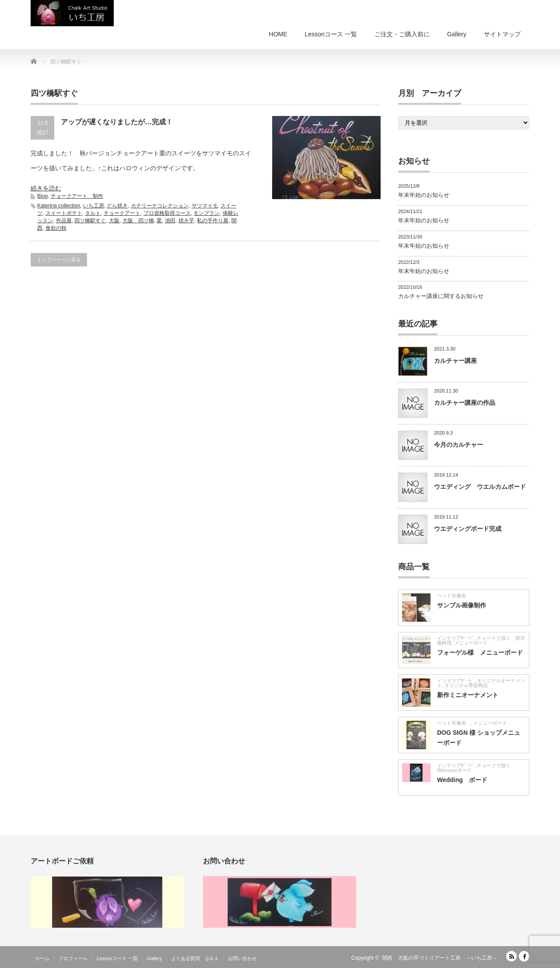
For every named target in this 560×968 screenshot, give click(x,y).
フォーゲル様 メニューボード (480, 652)
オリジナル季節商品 (469, 685)
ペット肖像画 (454, 596)
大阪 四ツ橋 (138, 221)
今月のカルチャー (458, 445)
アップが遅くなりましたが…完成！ (117, 122)
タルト (93, 213)
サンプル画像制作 (462, 605)
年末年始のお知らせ (424, 195)
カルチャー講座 (455, 361)
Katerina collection (59, 206)
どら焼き (117, 206)
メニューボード (471, 643)
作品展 (64, 221)
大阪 (114, 221)
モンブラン (206, 213)
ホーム (42, 958)
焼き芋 (186, 221)
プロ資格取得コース (167, 213)
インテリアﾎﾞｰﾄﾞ (456, 638)
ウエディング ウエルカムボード (480, 487)
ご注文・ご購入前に (402, 34)
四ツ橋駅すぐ (90, 221)
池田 (170, 221)
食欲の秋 (56, 228)
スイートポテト (64, 213)
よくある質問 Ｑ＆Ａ (195, 958)
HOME (278, 34)
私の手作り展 (213, 221)
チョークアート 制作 (77, 196)
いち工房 (94, 206)
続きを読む (46, 188)
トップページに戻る (59, 260)
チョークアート (122, 213)
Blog (42, 196)
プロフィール (73, 958)
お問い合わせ (242, 958)
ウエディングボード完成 (468, 529)
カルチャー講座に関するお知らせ (441, 296)
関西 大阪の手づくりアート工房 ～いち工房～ (440, 958)
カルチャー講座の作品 (465, 403)
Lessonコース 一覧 (331, 34)
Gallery (457, 34)
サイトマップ (502, 34)
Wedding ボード (462, 780)
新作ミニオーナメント (468, 695)
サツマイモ (205, 206)
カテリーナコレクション (160, 206)
